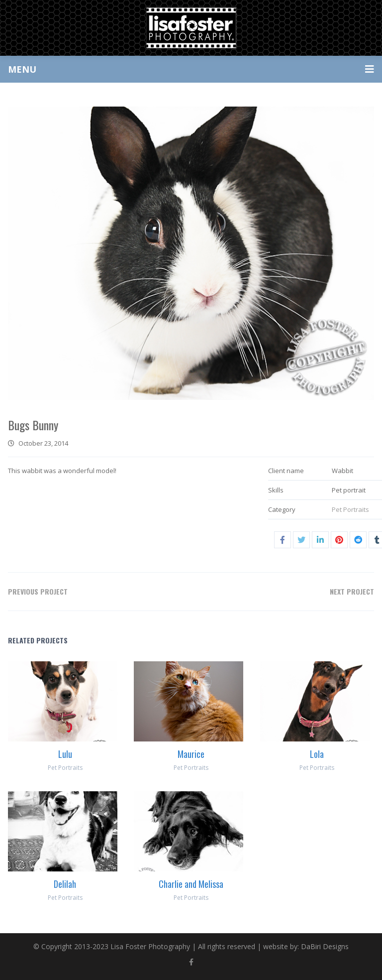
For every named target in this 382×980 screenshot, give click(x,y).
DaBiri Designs (325, 946)
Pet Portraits (350, 509)
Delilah (65, 884)
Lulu (65, 754)
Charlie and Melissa (191, 884)
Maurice (191, 754)
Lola (317, 754)
